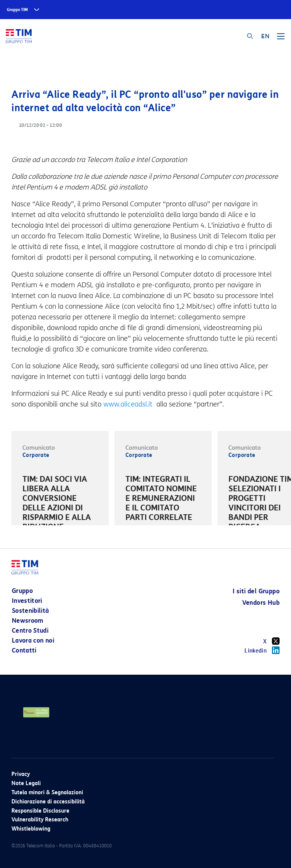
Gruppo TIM (17, 10)
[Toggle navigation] (281, 39)
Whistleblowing (31, 829)
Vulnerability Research (40, 820)
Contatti (24, 650)
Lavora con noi (33, 640)
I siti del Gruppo (256, 591)
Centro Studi (30, 631)
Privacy (21, 774)
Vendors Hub (261, 603)
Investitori (27, 601)
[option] (60, 514)
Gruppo (22, 591)
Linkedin (262, 650)
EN (265, 36)
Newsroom (28, 621)
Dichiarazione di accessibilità (48, 802)
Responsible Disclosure (40, 811)
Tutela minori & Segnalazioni (47, 793)
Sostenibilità (31, 611)
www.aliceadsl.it (129, 404)
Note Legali (26, 783)
